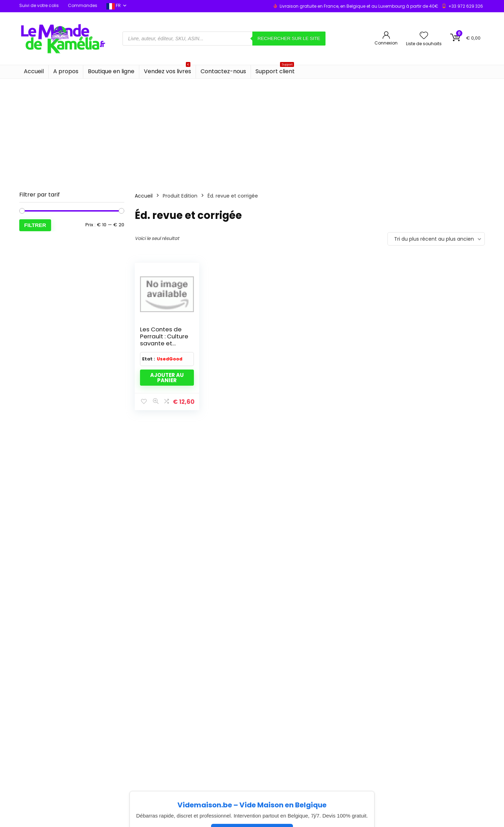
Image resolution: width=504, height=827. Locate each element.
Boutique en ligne (111, 71)
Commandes (83, 5)
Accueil (34, 71)
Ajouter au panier (167, 378)
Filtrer (35, 225)
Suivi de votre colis (39, 5)
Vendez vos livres (167, 70)
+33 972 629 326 (466, 6)
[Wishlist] (424, 36)
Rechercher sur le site (289, 38)
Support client (275, 70)
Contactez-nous (223, 71)
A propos (66, 71)
